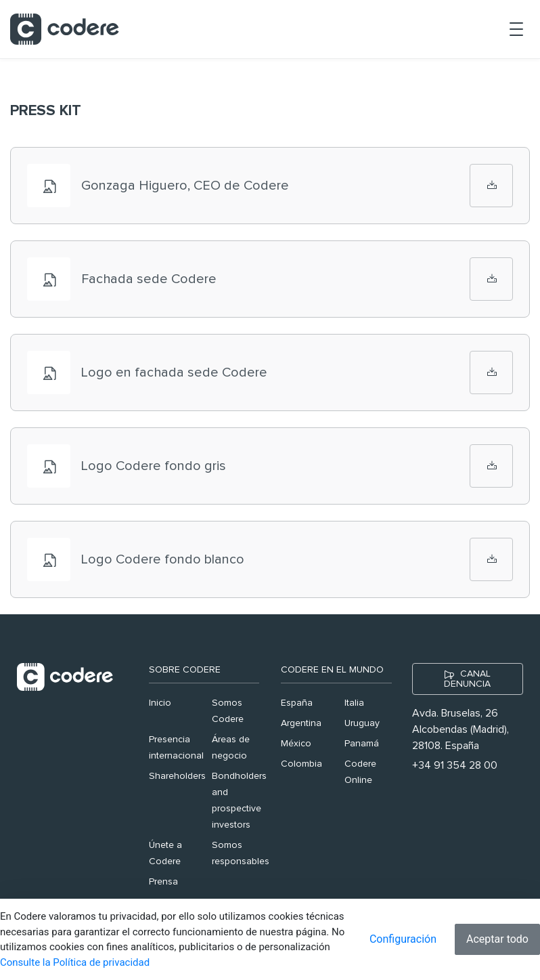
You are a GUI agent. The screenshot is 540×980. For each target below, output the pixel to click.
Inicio (160, 703)
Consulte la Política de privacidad (75, 962)
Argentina (301, 723)
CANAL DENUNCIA (467, 679)
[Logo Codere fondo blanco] (491, 559)
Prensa (163, 882)
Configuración (403, 939)
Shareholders (177, 776)
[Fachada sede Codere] (491, 279)
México (296, 744)
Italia (354, 703)
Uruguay (362, 723)
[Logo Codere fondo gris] (491, 466)
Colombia (301, 764)
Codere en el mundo (332, 670)
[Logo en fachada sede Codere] (491, 372)
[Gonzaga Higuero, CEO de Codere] (491, 186)
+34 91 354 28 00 (455, 765)
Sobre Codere (185, 670)
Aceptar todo (497, 939)
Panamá (362, 744)
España (297, 703)
